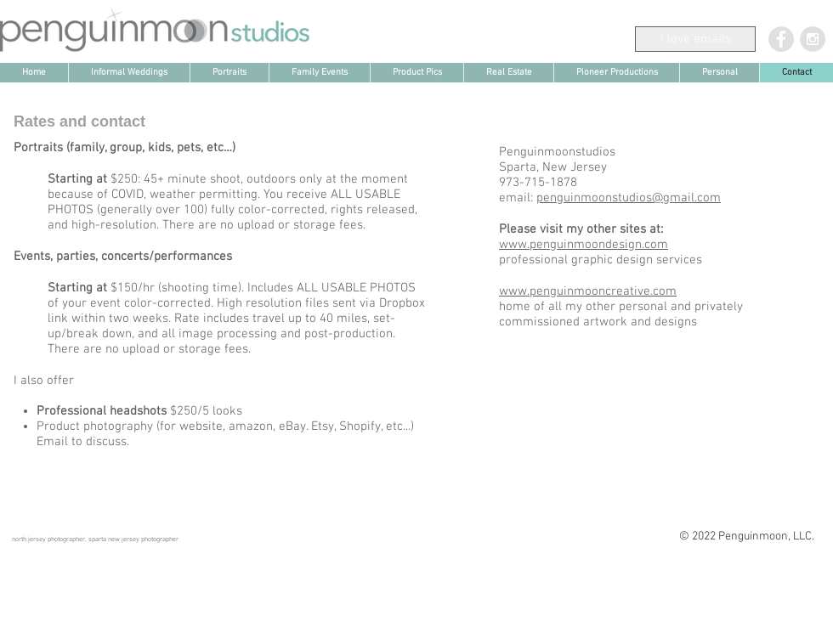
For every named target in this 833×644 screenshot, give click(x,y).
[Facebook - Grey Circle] (781, 39)
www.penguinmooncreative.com (588, 291)
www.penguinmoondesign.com (584, 245)
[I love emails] (695, 39)
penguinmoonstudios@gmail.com (629, 198)
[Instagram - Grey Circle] (813, 39)
